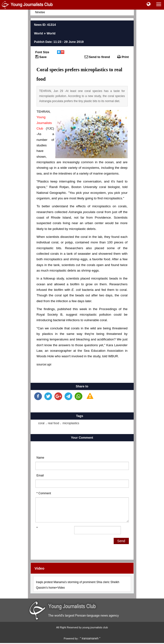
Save (41, 57)
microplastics (71, 423)
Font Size (42, 52)
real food (54, 423)
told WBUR (110, 356)
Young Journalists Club (44, 123)
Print (123, 57)
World (39, 33)
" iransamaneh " (90, 638)
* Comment (44, 493)
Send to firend (97, 57)
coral (41, 423)
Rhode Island (61, 218)
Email (40, 475)
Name (40, 458)
